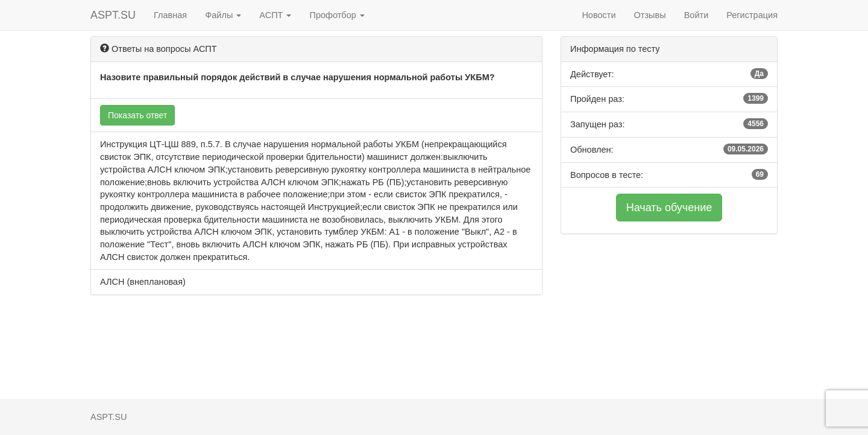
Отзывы (650, 15)
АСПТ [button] (275, 15)
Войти (697, 15)
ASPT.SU (113, 15)
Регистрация (752, 15)
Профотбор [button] (337, 15)
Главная (170, 15)
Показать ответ (137, 115)
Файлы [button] (223, 15)
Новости (599, 15)
